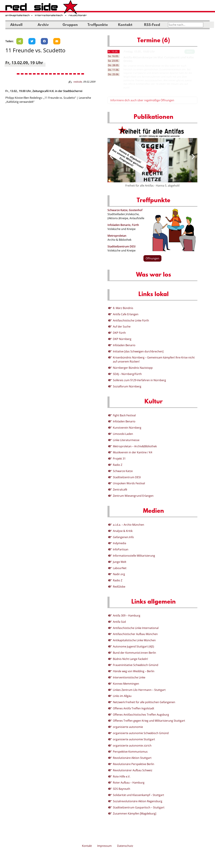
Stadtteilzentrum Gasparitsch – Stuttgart (139, 807)
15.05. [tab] (113, 52)
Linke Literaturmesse (126, 440)
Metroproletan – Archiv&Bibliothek (135, 446)
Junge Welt (120, 562)
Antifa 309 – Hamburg (127, 616)
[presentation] (112, 157)
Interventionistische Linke (129, 677)
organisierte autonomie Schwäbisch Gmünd (141, 733)
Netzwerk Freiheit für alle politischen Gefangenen (144, 702)
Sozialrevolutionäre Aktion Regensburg (138, 801)
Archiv (43, 25)
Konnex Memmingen (126, 684)
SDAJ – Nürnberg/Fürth (127, 374)
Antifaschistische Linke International (136, 628)
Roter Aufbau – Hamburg (129, 783)
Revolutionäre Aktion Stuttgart (132, 758)
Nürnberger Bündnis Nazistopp (133, 368)
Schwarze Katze (123, 471)
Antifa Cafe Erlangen (126, 314)
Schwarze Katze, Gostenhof (125, 210)
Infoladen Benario (124, 345)
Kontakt (125, 25)
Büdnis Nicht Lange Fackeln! (130, 659)
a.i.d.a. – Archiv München (128, 525)
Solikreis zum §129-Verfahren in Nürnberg (139, 380)
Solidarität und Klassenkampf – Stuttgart (138, 795)
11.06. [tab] (114, 70)
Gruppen (70, 25)
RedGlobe (119, 587)
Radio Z (118, 465)
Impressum (104, 846)
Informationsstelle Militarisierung (134, 556)
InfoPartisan (121, 549)
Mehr (190, 52)
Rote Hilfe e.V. (122, 776)
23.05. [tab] (113, 61)
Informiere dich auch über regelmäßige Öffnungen (142, 100)
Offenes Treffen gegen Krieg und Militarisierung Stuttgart (149, 721)
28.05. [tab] (114, 65)
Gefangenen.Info (123, 537)
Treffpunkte (98, 25)
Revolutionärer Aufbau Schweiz (133, 770)
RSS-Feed (152, 25)
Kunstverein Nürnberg (127, 428)
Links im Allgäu (122, 696)
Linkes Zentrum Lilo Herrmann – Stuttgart (139, 690)
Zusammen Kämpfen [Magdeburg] (135, 813)
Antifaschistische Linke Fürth (131, 320)
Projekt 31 (119, 459)
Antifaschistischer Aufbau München (135, 634)
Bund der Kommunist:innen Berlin (134, 653)
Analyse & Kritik (123, 531)
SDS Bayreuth (122, 789)
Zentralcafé (120, 490)
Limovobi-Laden (123, 434)
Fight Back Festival (124, 415)
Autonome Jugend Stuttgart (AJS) (133, 646)
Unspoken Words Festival (129, 483)
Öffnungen (152, 258)
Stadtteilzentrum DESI (122, 246)
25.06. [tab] (114, 74)
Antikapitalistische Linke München (134, 640)
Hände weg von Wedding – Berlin (134, 671)
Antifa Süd (119, 622)
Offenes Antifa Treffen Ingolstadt (134, 708)
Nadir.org (119, 574)
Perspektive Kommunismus (130, 752)
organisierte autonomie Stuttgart (134, 739)
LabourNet (120, 568)
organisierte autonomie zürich (132, 746)
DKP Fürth (119, 333)
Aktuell (16, 25)
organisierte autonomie (128, 727)
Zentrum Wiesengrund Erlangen (133, 496)
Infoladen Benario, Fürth (123, 225)
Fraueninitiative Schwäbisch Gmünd (136, 665)
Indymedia (120, 543)
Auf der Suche (122, 327)
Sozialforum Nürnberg (127, 386)
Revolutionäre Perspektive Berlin (134, 764)
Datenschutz (125, 846)
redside (78, 82)
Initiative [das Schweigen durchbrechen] (138, 351)
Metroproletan (117, 236)
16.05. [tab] (113, 56)
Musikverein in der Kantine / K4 (133, 452)
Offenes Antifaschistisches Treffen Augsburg (141, 715)
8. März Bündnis (123, 308)
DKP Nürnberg (122, 339)
